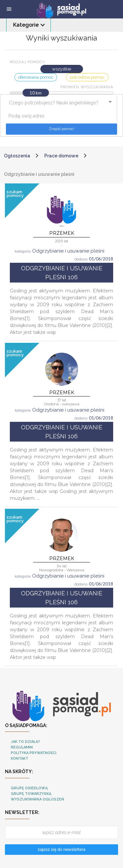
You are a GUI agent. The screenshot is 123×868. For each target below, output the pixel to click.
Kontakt (20, 759)
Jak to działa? (25, 742)
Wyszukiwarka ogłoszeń (37, 799)
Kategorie (26, 25)
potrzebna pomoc (87, 77)
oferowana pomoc (36, 77)
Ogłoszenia (17, 156)
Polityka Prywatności (34, 753)
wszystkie (62, 69)
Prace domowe (61, 156)
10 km (36, 93)
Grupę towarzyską (31, 794)
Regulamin (22, 747)
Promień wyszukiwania (87, 87)
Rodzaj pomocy (27, 62)
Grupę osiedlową (29, 788)
